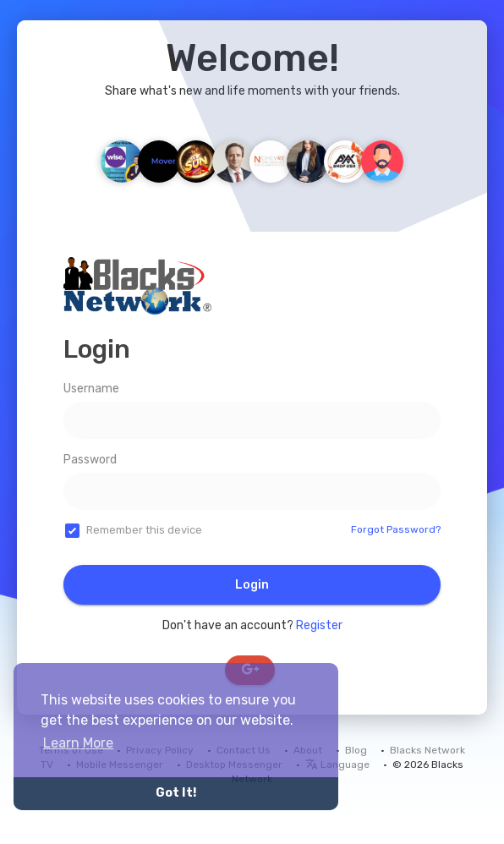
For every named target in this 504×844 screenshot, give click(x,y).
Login (252, 585)
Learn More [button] (78, 743)
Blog (356, 750)
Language (337, 765)
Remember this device (144, 530)
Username (91, 389)
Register (319, 625)
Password (90, 460)
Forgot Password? (396, 529)
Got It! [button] (176, 793)
